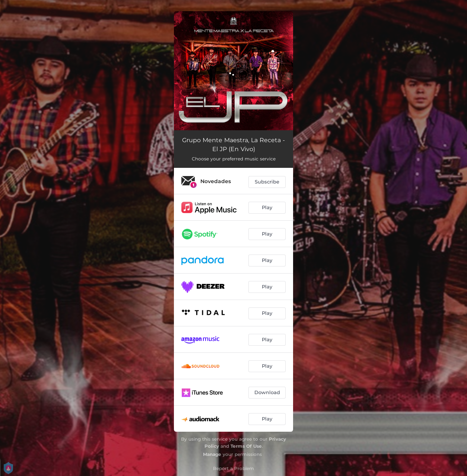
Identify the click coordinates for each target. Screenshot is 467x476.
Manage (212, 454)
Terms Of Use (246, 446)
